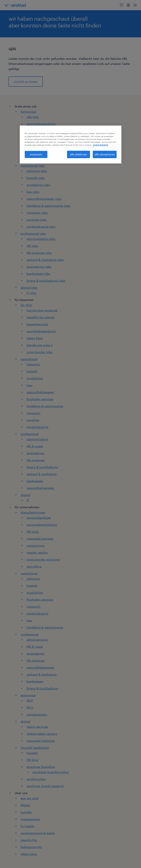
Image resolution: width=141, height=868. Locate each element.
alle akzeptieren (105, 154)
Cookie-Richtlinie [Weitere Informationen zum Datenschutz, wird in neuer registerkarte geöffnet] (100, 145)
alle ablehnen (79, 154)
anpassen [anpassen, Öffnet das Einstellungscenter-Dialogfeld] (36, 154)
